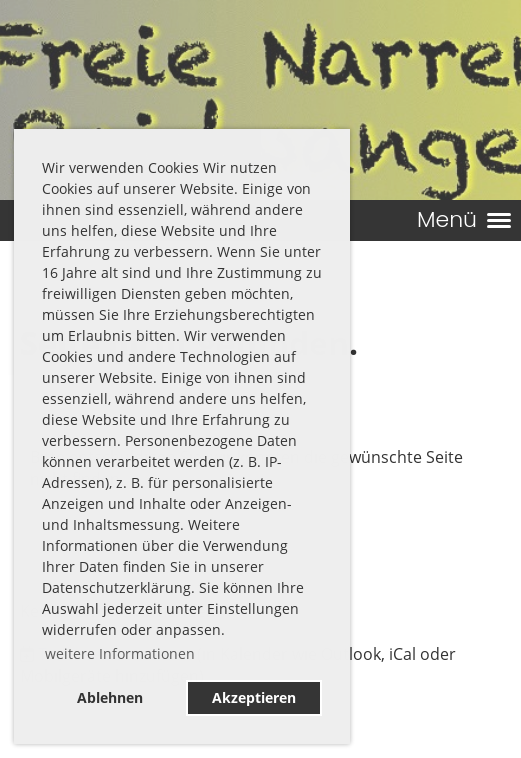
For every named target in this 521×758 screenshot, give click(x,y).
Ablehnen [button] (110, 697)
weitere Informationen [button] (120, 653)
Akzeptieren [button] (254, 697)
